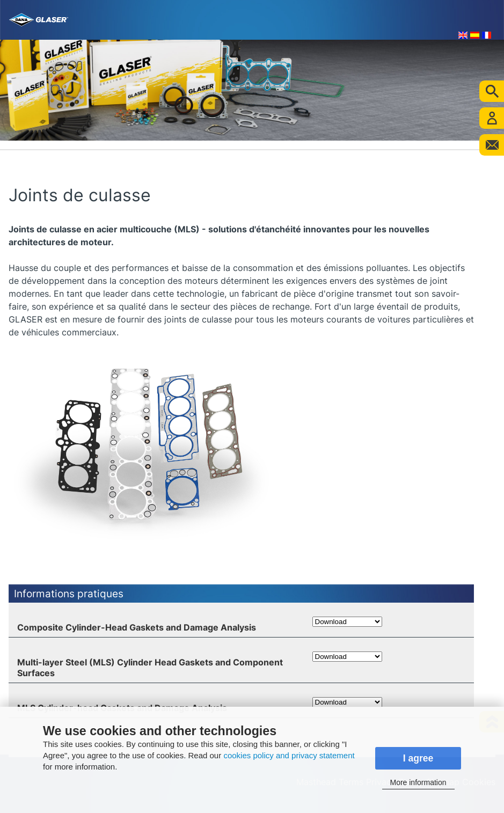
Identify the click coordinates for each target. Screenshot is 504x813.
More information (418, 782)
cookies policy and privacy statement (289, 755)
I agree (418, 758)
